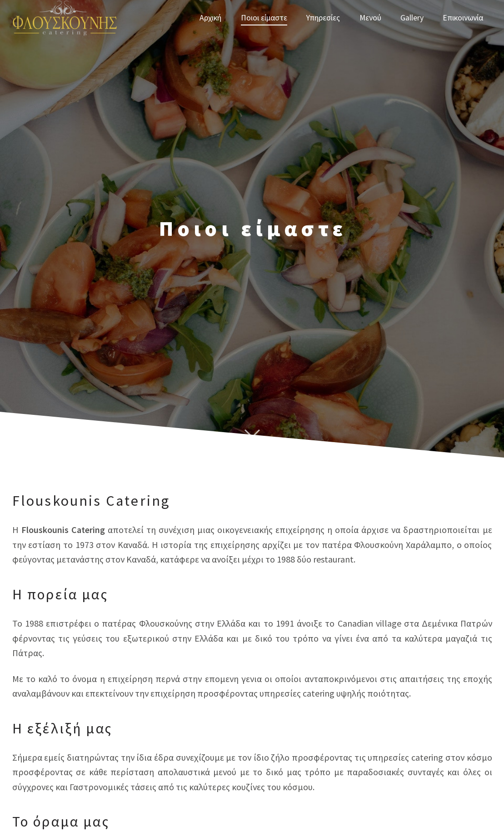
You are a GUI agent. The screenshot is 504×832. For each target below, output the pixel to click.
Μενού (370, 18)
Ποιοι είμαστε (264, 18)
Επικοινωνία (463, 18)
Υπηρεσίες (323, 18)
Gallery (412, 18)
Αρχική (210, 18)
